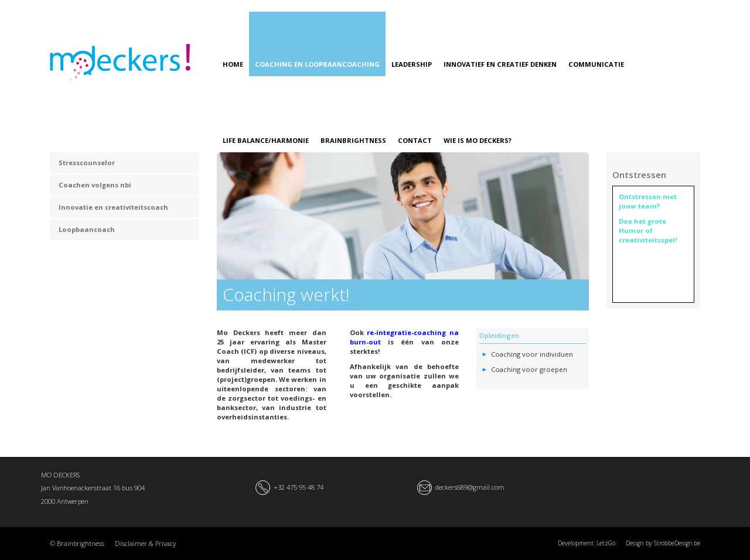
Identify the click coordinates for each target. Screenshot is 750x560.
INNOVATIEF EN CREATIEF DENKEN (500, 64)
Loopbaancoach (87, 229)
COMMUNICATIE (596, 64)
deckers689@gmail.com (470, 487)
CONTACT (415, 140)
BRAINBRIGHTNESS (353, 140)
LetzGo (606, 543)
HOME (233, 64)
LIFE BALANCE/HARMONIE (266, 140)
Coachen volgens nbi (95, 185)
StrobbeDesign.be (677, 543)
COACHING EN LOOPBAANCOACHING (317, 64)
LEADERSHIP (412, 64)
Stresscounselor (87, 163)
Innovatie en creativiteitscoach (113, 207)
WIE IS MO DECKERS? (478, 140)
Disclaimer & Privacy (145, 543)
